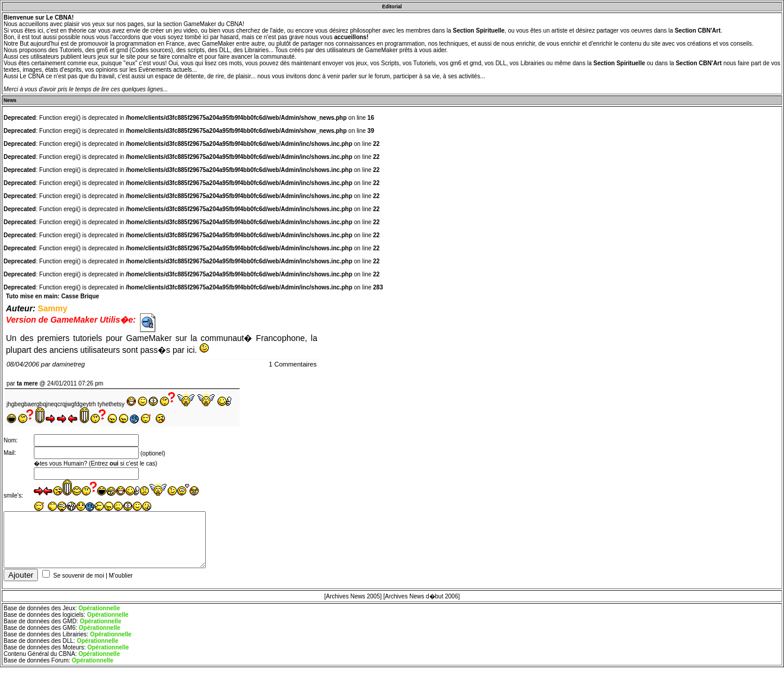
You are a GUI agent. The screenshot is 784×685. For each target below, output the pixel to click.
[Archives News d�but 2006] (421, 601)
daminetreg (68, 364)
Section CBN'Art (698, 31)
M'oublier (121, 580)
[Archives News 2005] (353, 601)
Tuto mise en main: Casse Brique (52, 296)
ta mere (27, 383)
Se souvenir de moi (79, 580)
